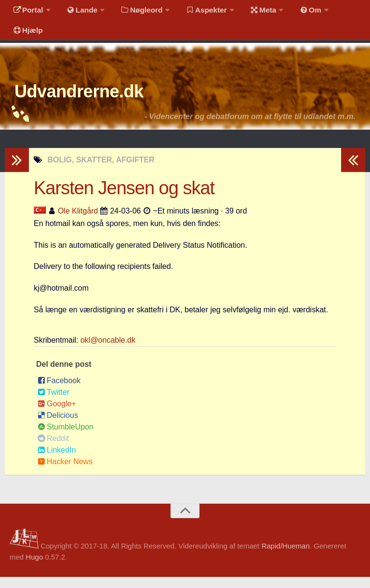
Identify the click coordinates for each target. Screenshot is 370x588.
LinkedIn (57, 461)
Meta (254, 12)
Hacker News (65, 472)
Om (299, 12)
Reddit (53, 449)
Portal (27, 12)
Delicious (58, 426)
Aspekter (199, 12)
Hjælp (27, 36)
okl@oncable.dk (108, 351)
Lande (79, 12)
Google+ (57, 414)
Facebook (59, 391)
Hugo (34, 568)
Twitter (53, 403)
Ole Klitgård (78, 221)
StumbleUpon (66, 437)
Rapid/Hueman (286, 557)
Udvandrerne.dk (90, 101)
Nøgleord (136, 12)
